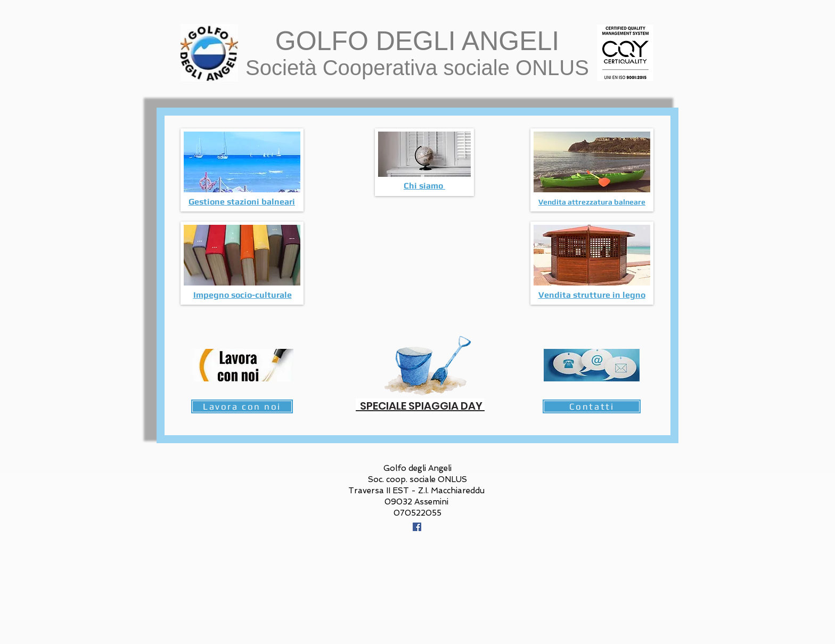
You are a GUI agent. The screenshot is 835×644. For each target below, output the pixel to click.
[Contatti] (592, 406)
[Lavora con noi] (242, 406)
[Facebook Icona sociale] (417, 527)
